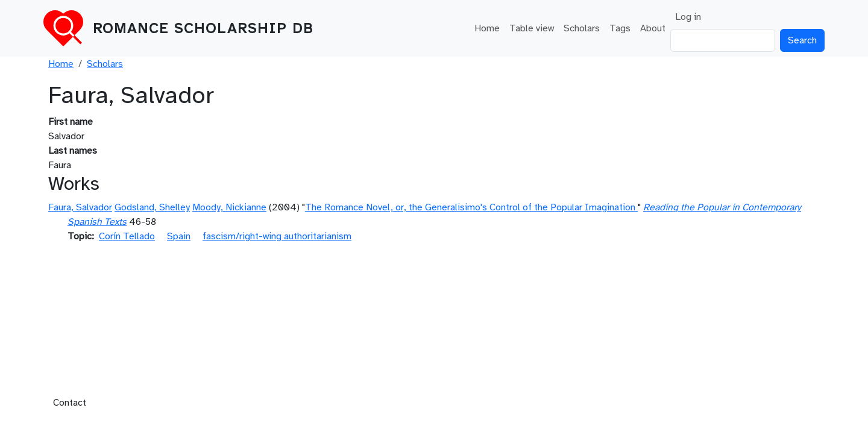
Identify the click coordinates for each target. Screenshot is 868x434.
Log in (688, 17)
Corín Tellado (127, 236)
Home (487, 28)
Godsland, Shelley (152, 207)
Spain (179, 236)
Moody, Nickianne (229, 207)
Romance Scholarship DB (203, 28)
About (653, 28)
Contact (70, 403)
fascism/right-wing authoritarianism (277, 236)
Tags (620, 28)
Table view (532, 28)
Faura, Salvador (80, 207)
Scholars (582, 28)
